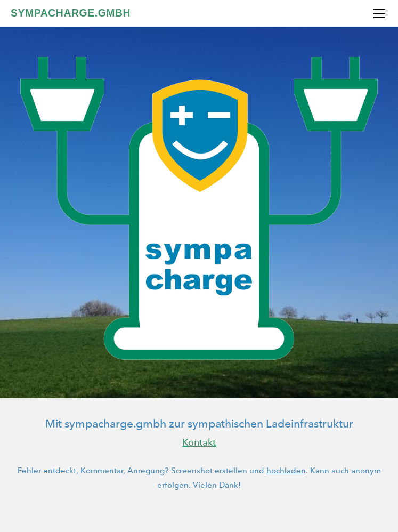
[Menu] (379, 13)
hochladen (286, 471)
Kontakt (199, 442)
